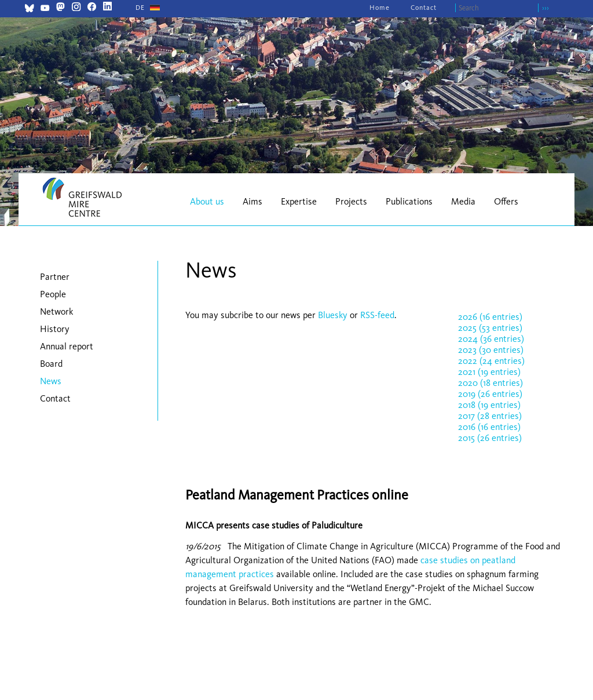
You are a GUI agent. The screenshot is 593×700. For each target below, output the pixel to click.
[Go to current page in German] (140, 8)
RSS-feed (377, 315)
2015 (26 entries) (490, 438)
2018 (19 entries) (489, 405)
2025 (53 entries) (490, 328)
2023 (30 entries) (491, 350)
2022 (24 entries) (491, 361)
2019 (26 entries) (490, 394)
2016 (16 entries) (489, 427)
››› (546, 8)
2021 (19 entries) (489, 372)
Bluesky (334, 315)
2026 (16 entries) (490, 317)
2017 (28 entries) (490, 416)
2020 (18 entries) (490, 383)
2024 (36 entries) (491, 339)
